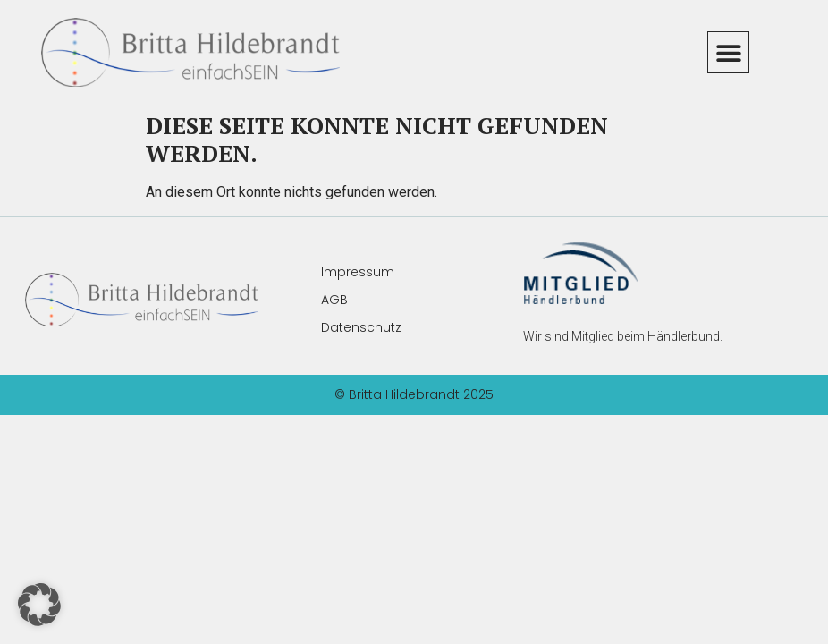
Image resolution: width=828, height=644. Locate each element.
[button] (728, 52)
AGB (334, 300)
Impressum (358, 272)
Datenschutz (361, 327)
